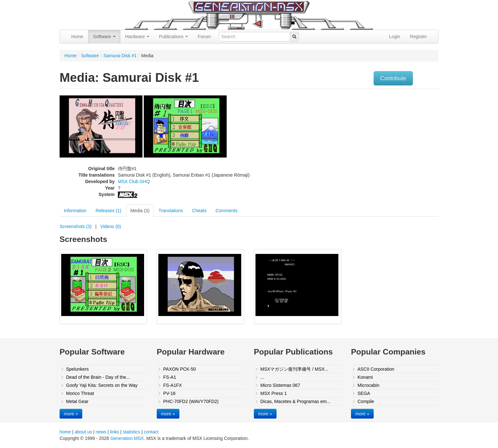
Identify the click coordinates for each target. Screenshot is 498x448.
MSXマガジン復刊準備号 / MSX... (294, 369)
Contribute (393, 78)
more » (71, 414)
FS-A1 (170, 377)
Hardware (137, 37)
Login (395, 37)
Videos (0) (111, 226)
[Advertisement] (373, 137)
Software (104, 37)
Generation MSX (127, 438)
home (65, 432)
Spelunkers (77, 369)
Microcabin (368, 385)
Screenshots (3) (76, 226)
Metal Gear (77, 401)
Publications (173, 37)
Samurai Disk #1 (120, 56)
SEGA (364, 393)
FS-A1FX (173, 385)
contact (151, 432)
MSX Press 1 (274, 393)
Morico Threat (80, 393)
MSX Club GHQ (134, 181)
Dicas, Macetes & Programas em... (295, 401)
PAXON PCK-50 (180, 369)
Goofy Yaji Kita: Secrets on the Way (102, 385)
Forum (204, 37)
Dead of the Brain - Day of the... (98, 377)
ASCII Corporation (376, 369)
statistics (131, 432)
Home (77, 37)
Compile (366, 401)
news (101, 432)
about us (83, 432)
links (115, 432)
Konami (365, 377)
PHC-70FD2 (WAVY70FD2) (191, 401)
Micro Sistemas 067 (280, 385)
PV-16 (169, 393)
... (262, 377)
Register (418, 37)
